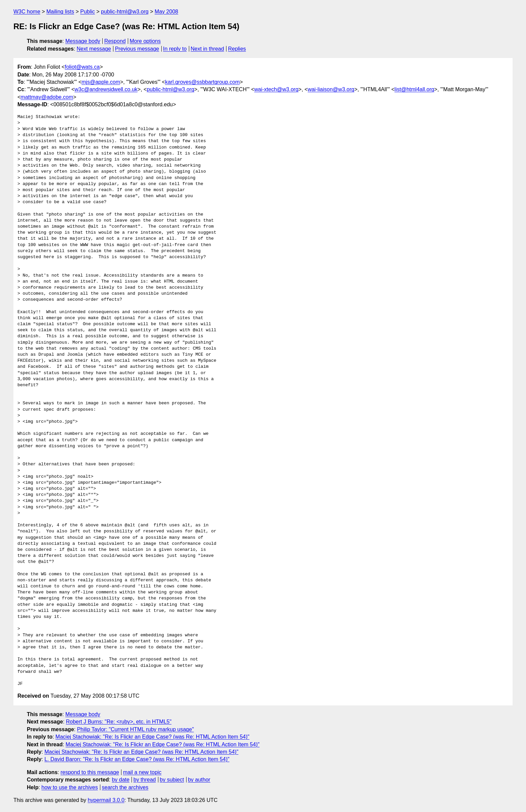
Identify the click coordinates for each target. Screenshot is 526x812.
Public (88, 12)
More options (145, 41)
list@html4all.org (414, 89)
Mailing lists (60, 12)
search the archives (125, 787)
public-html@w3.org (125, 12)
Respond (115, 41)
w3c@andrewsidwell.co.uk (106, 89)
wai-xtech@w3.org (276, 89)
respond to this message (90, 772)
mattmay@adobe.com (47, 97)
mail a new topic (142, 772)
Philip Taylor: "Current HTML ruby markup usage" (135, 729)
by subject (172, 780)
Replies (237, 49)
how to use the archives (70, 787)
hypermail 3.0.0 (106, 800)
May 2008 (166, 12)
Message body (83, 41)
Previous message (137, 49)
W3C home (27, 12)
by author (199, 780)
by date (120, 780)
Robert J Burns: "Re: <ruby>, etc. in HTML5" (119, 722)
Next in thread (207, 49)
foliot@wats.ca (82, 67)
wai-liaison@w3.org (331, 89)
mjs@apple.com (101, 82)
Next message (94, 49)
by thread (145, 780)
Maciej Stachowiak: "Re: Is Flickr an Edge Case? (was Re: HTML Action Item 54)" (152, 737)
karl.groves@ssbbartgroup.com (202, 82)
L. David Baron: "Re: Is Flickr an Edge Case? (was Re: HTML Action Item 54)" (137, 759)
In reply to (175, 49)
